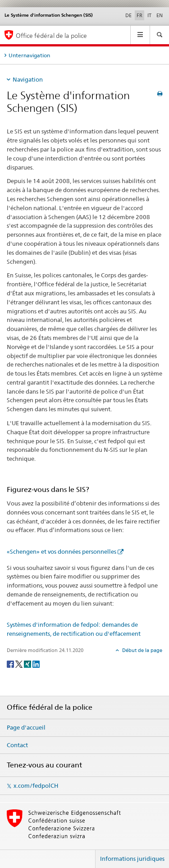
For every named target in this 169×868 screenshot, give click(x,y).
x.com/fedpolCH (36, 785)
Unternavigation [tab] (29, 55)
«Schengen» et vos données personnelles (62, 551)
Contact (17, 745)
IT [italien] (149, 15)
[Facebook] (11, 664)
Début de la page (142, 650)
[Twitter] (20, 664)
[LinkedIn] (36, 664)
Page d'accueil (26, 727)
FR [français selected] (139, 15)
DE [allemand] (128, 15)
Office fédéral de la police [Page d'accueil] (51, 35)
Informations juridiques (132, 859)
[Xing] (28, 664)
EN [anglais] (160, 15)
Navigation (28, 79)
